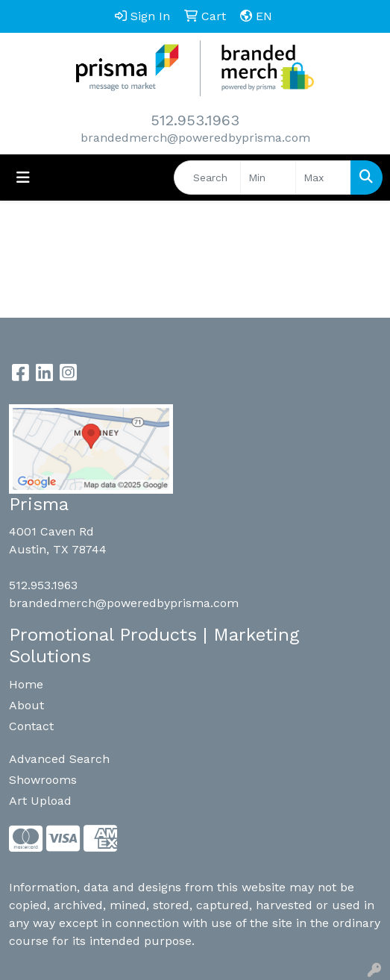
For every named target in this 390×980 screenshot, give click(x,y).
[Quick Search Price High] (323, 178)
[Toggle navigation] (23, 178)
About (26, 705)
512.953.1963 (195, 120)
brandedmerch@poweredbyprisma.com (195, 138)
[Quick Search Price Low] (268, 178)
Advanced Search (59, 759)
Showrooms (43, 780)
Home (26, 684)
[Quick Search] (207, 178)
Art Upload (40, 801)
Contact (31, 726)
